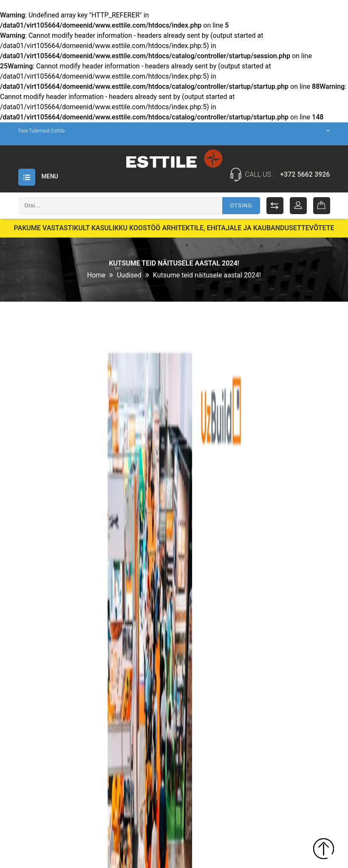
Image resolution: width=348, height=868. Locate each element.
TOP (324, 850)
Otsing (241, 206)
